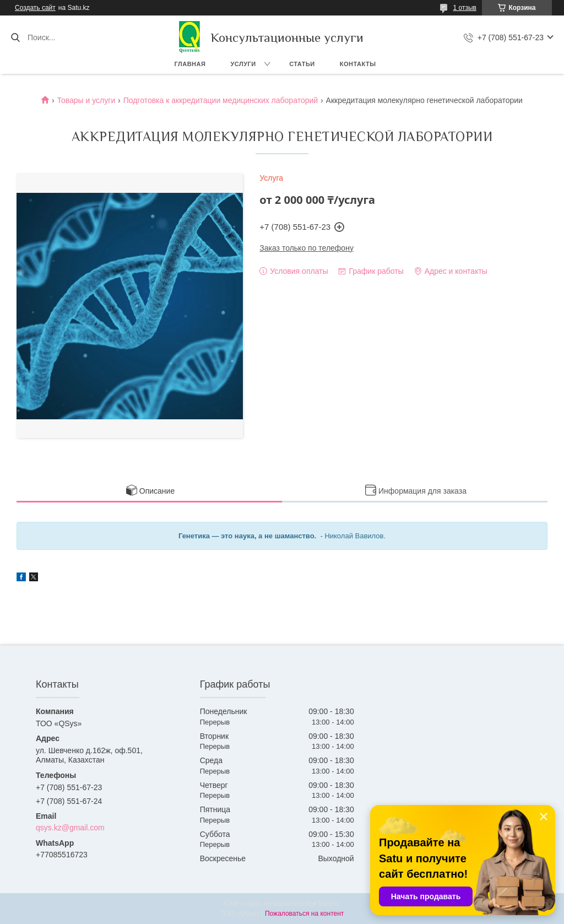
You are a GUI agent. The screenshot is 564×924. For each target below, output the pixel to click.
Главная (190, 64)
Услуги (243, 64)
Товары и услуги (86, 100)
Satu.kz (329, 904)
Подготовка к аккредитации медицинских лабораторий (221, 100)
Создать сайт (35, 8)
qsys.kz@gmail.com (70, 828)
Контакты (358, 64)
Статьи (302, 64)
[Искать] (15, 37)
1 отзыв (465, 8)
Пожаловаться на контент (304, 914)
